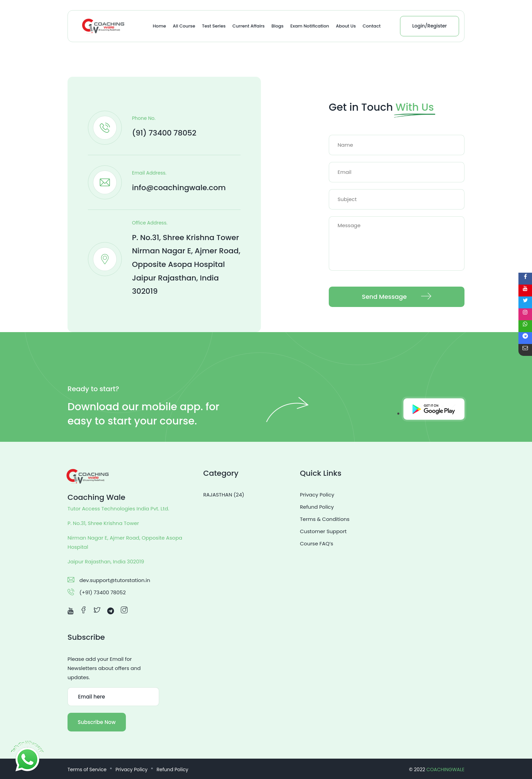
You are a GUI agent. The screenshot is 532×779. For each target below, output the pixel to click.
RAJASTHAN (224, 495)
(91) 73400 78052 (164, 133)
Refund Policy (317, 507)
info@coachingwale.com (179, 188)
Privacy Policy (317, 495)
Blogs (278, 26)
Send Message (397, 297)
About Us (346, 26)
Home (159, 26)
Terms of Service (87, 769)
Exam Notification (310, 26)
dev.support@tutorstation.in (115, 580)
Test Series (214, 26)
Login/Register (430, 26)
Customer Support (323, 531)
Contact (372, 26)
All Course (184, 26)
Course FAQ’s (317, 544)
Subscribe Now (97, 722)
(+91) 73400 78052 (103, 592)
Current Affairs (249, 26)
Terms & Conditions (325, 519)
